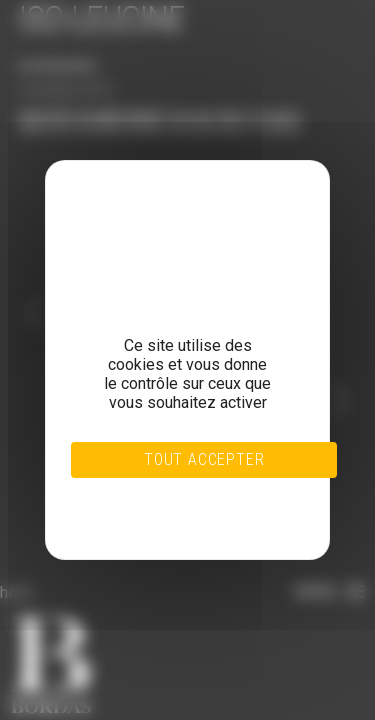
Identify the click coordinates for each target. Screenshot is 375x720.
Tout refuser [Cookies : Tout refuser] (164, 494)
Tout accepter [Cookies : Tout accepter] (204, 459)
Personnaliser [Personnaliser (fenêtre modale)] (164, 506)
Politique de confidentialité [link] (164, 518)
